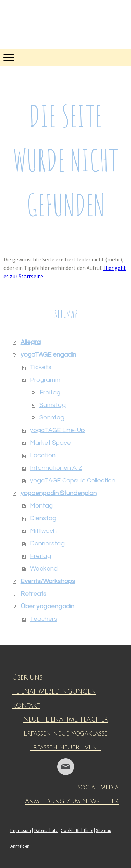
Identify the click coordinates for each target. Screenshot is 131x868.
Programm (45, 380)
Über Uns (27, 677)
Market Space (50, 443)
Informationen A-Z (56, 468)
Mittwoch (43, 531)
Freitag (50, 392)
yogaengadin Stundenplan (59, 493)
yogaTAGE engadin (48, 355)
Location (43, 455)
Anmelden (20, 846)
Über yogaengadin (48, 606)
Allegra (31, 342)
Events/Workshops (48, 581)
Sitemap (104, 830)
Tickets (41, 367)
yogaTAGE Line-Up (57, 430)
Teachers (44, 619)
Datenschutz (46, 830)
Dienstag (43, 518)
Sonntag (52, 418)
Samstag (53, 405)
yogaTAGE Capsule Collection (73, 480)
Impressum (21, 830)
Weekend (44, 569)
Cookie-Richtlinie (77, 830)
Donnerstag (47, 543)
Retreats (34, 594)
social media (98, 787)
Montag (41, 506)
